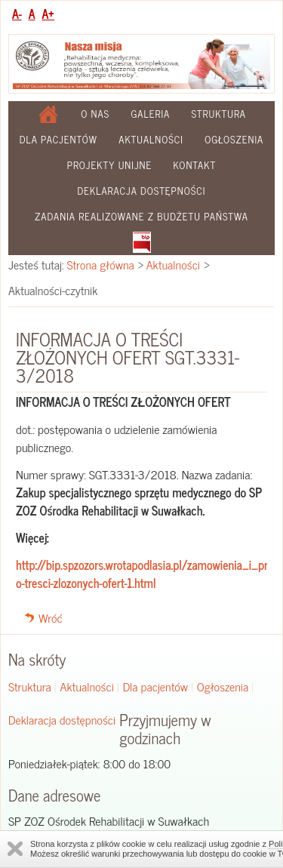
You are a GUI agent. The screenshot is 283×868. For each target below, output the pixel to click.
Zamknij (15, 849)
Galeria (150, 114)
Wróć (51, 617)
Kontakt (195, 165)
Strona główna (101, 264)
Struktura (219, 114)
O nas (95, 114)
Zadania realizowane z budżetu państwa (141, 216)
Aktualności (151, 139)
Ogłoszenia (234, 139)
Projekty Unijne (110, 165)
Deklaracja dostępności (142, 191)
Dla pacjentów (58, 139)
